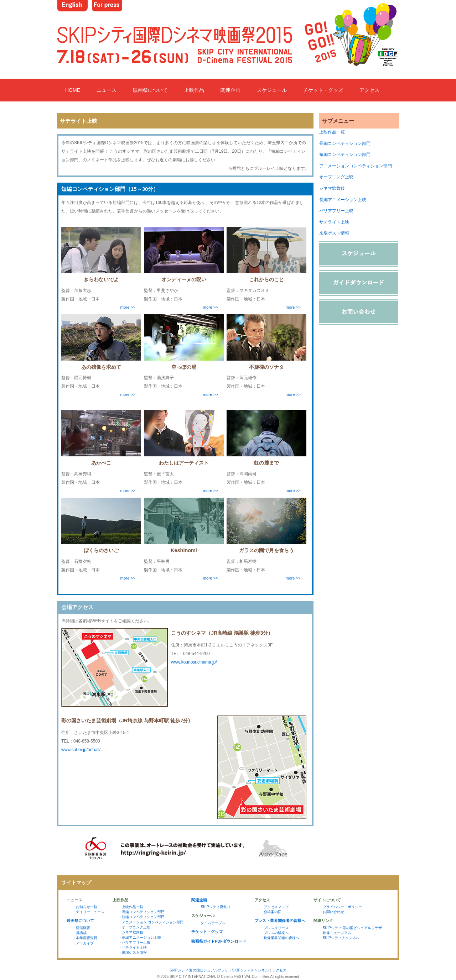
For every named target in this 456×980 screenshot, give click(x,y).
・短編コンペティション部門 (141, 917)
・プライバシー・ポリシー (341, 907)
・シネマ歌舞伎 (131, 932)
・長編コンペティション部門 (141, 912)
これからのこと (266, 279)
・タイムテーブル (211, 923)
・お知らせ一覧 (85, 907)
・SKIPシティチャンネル (339, 938)
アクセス (369, 90)
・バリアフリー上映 (134, 942)
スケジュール (272, 90)
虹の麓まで (266, 463)
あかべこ (101, 463)
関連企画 (230, 90)
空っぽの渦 (184, 367)
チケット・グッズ (323, 90)
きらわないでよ (101, 279)
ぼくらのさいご (101, 550)
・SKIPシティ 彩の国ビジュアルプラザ (351, 928)
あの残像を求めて (101, 367)
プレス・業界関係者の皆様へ (280, 921)
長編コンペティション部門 (345, 143)
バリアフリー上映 (336, 211)
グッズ (217, 932)
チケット (199, 932)
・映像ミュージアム (335, 933)
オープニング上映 (336, 177)
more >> (128, 307)
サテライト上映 (334, 222)
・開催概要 (81, 928)
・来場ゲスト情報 (133, 952)
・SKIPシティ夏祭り (214, 907)
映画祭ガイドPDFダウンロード (219, 941)
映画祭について (150, 90)
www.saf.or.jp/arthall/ (81, 750)
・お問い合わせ (332, 912)
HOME (73, 90)
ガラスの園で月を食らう (266, 550)
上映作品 (194, 90)
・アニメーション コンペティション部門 (151, 922)
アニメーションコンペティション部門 (356, 166)
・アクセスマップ (274, 907)
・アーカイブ (83, 943)
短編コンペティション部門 (345, 154)
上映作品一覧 (332, 132)
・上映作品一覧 (131, 907)
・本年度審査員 (85, 938)
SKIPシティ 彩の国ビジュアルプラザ (199, 970)
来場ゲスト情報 (334, 233)
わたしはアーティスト (184, 463)
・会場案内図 (271, 912)
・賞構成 (79, 933)
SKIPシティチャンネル (250, 970)
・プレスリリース (274, 928)
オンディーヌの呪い (184, 279)
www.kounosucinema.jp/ (194, 662)
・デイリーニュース (88, 912)
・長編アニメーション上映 (140, 937)
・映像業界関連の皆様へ (280, 938)
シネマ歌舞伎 (332, 188)
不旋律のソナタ (266, 367)
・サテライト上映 (133, 947)
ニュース (107, 90)
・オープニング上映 (134, 927)
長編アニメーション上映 (343, 200)
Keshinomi (184, 550)
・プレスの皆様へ (274, 933)
